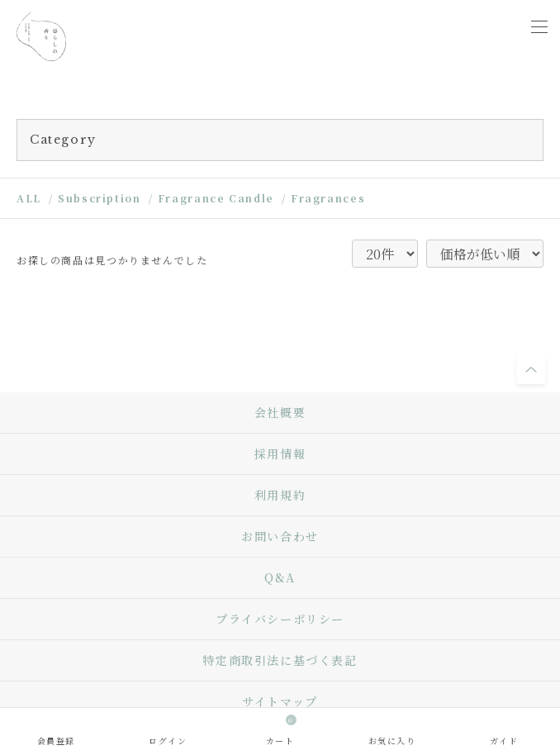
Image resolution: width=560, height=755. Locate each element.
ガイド (504, 741)
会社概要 (280, 412)
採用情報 (280, 453)
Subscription (99, 198)
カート (281, 731)
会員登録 (56, 741)
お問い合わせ (280, 536)
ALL (29, 198)
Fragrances (328, 198)
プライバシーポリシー (280, 619)
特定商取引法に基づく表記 (280, 660)
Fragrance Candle (216, 198)
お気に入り (392, 741)
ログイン (168, 741)
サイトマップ (280, 701)
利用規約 (280, 495)
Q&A (280, 577)
